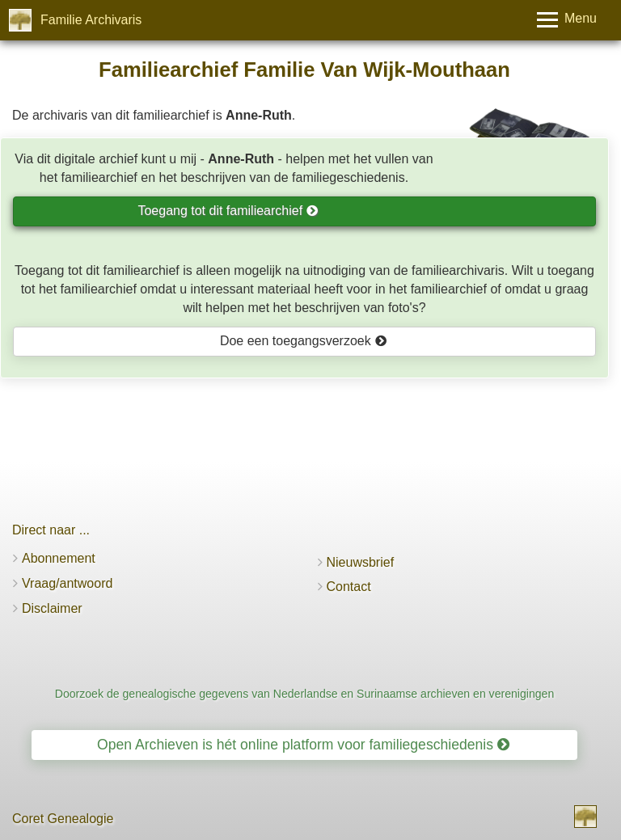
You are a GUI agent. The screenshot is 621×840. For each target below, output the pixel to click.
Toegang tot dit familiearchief (228, 211)
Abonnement (59, 558)
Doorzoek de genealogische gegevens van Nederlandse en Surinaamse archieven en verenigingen (305, 694)
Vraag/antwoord (67, 583)
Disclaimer (52, 608)
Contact (349, 587)
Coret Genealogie (63, 819)
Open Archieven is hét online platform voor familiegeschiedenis (303, 745)
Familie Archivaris (91, 20)
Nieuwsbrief (361, 562)
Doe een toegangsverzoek (303, 341)
